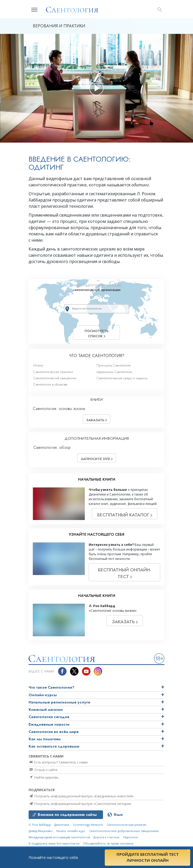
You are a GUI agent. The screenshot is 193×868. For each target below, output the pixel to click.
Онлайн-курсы (43, 695)
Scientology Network (88, 825)
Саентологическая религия (126, 825)
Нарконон (131, 837)
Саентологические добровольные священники (124, 831)
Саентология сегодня (49, 717)
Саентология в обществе (50, 384)
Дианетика (62, 825)
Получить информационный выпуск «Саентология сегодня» (80, 804)
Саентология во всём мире (54, 732)
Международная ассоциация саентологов (59, 837)
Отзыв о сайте (43, 770)
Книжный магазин (46, 710)
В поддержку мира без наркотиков (54, 843)
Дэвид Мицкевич (41, 831)
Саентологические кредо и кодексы (122, 378)
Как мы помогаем (45, 739)
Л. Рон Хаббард (40, 825)
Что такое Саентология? (52, 687)
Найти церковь (44, 777)
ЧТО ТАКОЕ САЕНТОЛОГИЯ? (97, 356)
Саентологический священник (55, 378)
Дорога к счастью (106, 837)
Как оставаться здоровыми (54, 746)
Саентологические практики (53, 372)
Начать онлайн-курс (71, 831)
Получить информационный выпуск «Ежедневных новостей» (81, 796)
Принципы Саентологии (114, 365)
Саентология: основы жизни (59, 409)
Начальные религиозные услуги (59, 702)
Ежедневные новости (49, 724)
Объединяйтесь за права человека (108, 843)
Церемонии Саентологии (114, 372)
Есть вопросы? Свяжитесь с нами (58, 762)
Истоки (38, 365)
